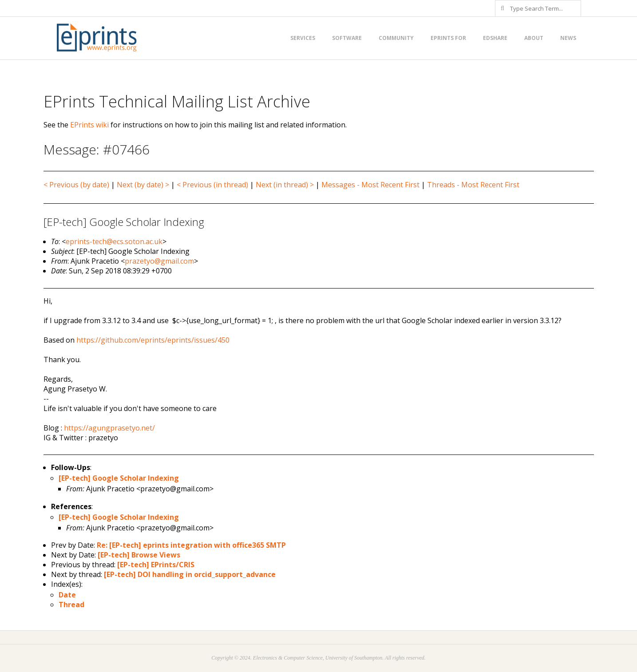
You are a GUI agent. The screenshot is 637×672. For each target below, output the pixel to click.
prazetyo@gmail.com (159, 261)
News (568, 38)
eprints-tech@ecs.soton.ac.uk (114, 241)
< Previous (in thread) (212, 185)
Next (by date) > (143, 185)
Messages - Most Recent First (370, 185)
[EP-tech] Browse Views (139, 555)
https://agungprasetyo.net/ (109, 428)
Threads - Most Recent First (473, 185)
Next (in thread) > (285, 185)
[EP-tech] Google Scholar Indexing (119, 478)
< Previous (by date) (76, 185)
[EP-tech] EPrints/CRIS (156, 565)
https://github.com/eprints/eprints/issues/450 (153, 340)
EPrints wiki (89, 125)
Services (303, 38)
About (534, 38)
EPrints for (448, 38)
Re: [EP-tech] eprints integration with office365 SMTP (191, 545)
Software (347, 38)
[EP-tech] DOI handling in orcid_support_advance (190, 574)
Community (396, 38)
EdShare (495, 38)
